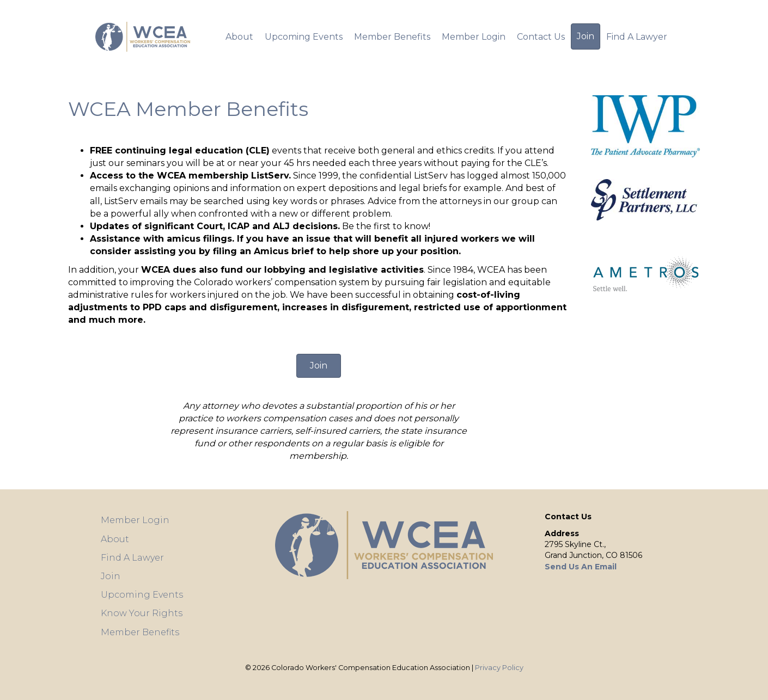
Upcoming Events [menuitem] (304, 37)
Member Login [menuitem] (474, 37)
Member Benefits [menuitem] (392, 37)
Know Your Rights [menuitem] (142, 613)
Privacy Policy (499, 668)
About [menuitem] (239, 37)
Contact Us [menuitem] (541, 37)
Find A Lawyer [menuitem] (637, 37)
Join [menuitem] (586, 36)
